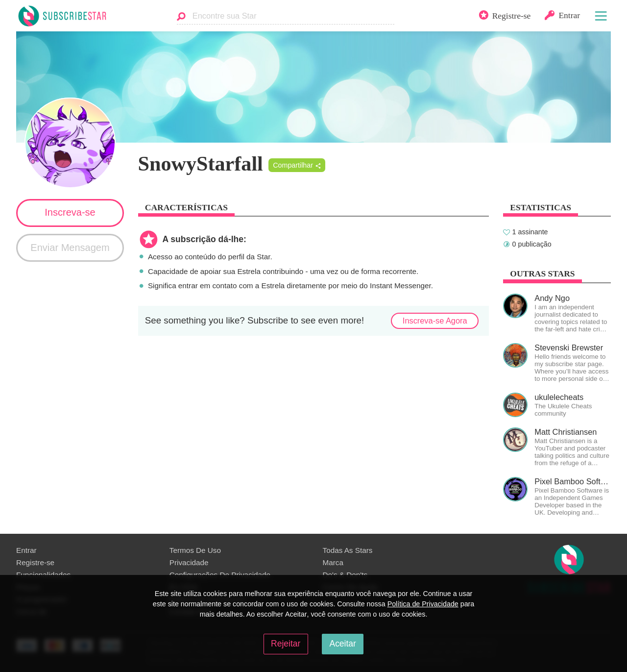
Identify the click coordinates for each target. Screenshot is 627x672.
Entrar (26, 550)
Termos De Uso (195, 550)
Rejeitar (286, 644)
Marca (333, 562)
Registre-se (35, 562)
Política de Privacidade (423, 604)
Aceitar (342, 644)
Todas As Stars (348, 550)
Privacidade (189, 562)
